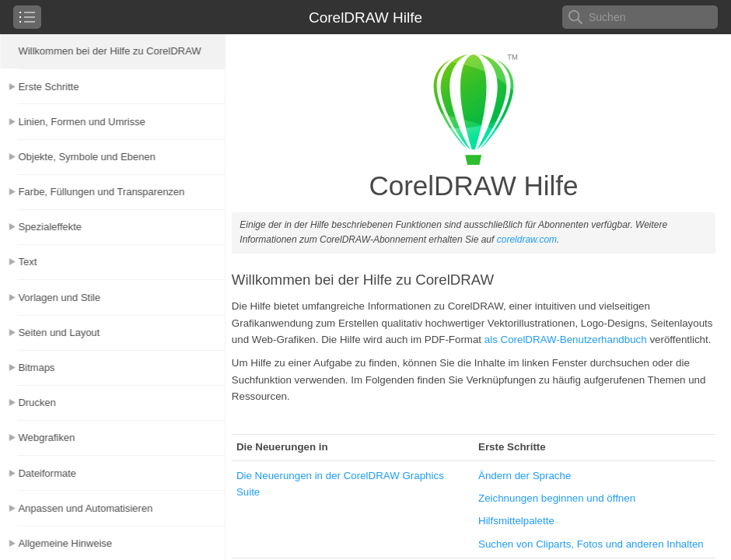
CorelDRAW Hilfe (365, 17)
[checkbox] (27, 17)
